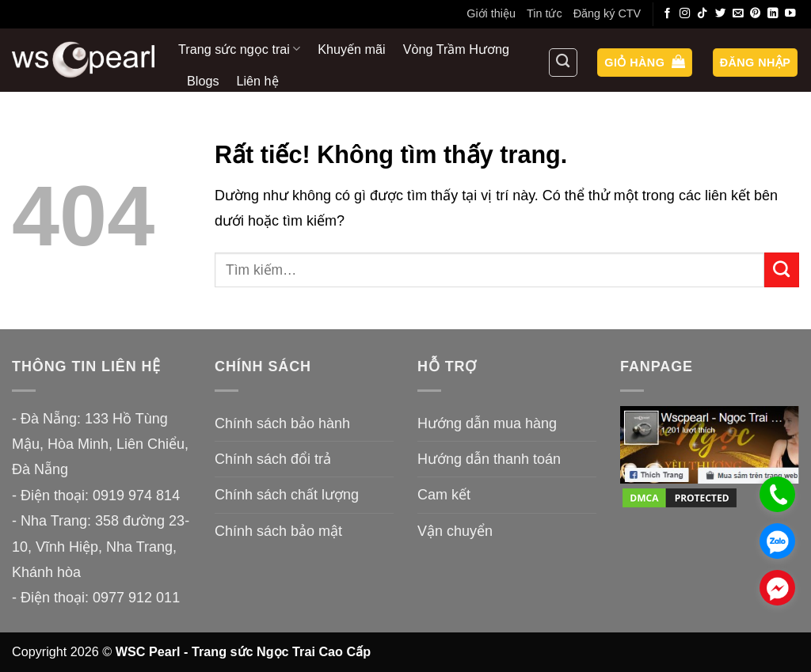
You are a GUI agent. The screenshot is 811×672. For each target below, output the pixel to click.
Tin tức (544, 13)
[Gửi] (782, 270)
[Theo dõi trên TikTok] (702, 14)
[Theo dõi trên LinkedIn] (773, 14)
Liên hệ (258, 81)
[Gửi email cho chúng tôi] (738, 14)
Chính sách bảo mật (278, 531)
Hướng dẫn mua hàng (487, 423)
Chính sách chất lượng (287, 495)
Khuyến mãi (351, 49)
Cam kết (444, 495)
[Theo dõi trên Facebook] (668, 14)
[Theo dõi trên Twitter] (721, 14)
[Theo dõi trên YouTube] (790, 14)
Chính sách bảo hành (282, 423)
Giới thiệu (491, 13)
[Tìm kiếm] (563, 63)
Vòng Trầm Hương (456, 49)
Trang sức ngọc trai (239, 49)
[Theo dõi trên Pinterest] (756, 14)
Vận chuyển (455, 531)
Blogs (203, 81)
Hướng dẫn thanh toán (489, 459)
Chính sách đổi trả (273, 459)
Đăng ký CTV (607, 13)
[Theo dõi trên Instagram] (685, 14)
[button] (645, 63)
